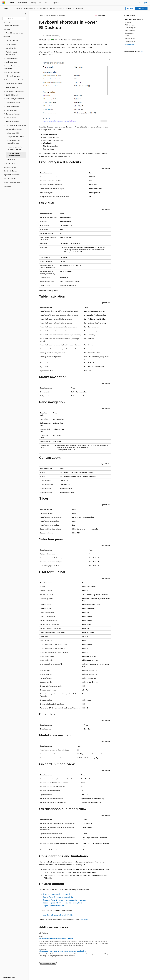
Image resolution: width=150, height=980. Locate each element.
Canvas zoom (129, 33)
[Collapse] (26, 14)
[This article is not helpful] (144, 51)
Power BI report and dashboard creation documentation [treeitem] (14, 24)
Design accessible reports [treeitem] (16, 137)
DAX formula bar (130, 41)
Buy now (130, 8)
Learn (41, 15)
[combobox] (14, 18)
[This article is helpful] (142, 51)
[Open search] (140, 3)
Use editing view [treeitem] (11, 48)
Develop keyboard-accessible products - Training (56, 939)
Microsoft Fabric (51, 15)
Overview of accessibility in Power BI (57, 894)
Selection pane (130, 39)
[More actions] (109, 16)
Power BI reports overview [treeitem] (14, 33)
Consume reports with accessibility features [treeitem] (15, 148)
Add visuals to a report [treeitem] (13, 76)
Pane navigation (130, 30)
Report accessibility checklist (54, 906)
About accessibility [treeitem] (13, 133)
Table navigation (130, 25)
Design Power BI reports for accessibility (58, 897)
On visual (128, 22)
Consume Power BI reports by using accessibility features (64, 900)
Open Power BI (141, 8)
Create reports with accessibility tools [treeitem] (14, 142)
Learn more (84, 919)
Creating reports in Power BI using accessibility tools (62, 903)
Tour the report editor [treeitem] (13, 41)
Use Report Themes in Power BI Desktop (58, 915)
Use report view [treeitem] (11, 44)
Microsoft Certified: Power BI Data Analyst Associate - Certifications (63, 951)
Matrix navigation (130, 28)
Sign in (145, 3)
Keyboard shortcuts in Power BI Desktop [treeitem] (15, 155)
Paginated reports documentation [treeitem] (12, 53)
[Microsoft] (4, 3)
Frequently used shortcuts (134, 19)
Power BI (62, 15)
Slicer (127, 36)
